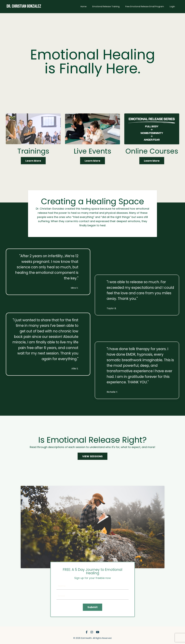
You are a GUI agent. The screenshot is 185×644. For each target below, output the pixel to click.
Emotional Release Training (106, 6)
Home (84, 6)
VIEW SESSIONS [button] (92, 456)
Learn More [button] (33, 161)
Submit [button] (92, 607)
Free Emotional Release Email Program (145, 6)
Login (172, 6)
